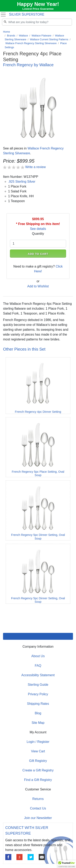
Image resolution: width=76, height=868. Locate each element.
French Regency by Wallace (28, 65)
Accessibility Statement (38, 675)
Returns (38, 799)
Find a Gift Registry (38, 780)
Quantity (38, 234)
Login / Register (38, 742)
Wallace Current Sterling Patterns (49, 39)
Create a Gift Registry (38, 770)
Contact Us (38, 808)
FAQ (38, 666)
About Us (38, 656)
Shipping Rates (38, 704)
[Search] (37, 22)
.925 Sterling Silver (22, 182)
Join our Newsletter (38, 818)
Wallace (23, 36)
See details (38, 229)
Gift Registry (38, 761)
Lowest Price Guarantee (38, 9)
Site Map (38, 723)
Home (6, 32)
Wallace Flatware (42, 36)
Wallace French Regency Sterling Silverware (31, 43)
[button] (67, 864)
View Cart (38, 751)
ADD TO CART (38, 254)
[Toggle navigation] (3, 15)
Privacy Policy (38, 694)
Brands (11, 36)
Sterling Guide (38, 685)
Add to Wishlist (38, 286)
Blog (38, 713)
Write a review (35, 167)
